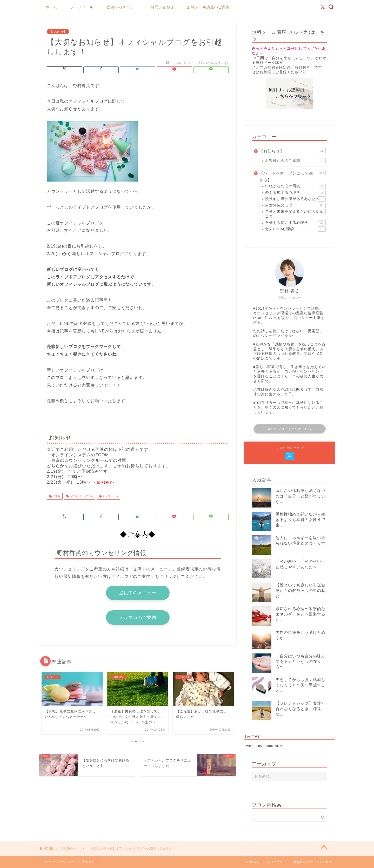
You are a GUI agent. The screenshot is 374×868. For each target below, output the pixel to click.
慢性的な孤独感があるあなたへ (295, 199)
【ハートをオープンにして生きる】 (292, 176)
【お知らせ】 (58, 32)
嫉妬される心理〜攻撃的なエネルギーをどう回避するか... (300, 614)
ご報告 (56, 496)
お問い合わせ (162, 7)
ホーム (51, 7)
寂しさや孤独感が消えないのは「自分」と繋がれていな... (300, 496)
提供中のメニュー (122, 7)
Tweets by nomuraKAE (265, 746)
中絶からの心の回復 (295, 186)
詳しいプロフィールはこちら (289, 429)
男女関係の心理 (295, 205)
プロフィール (82, 7)
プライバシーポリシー (59, 862)
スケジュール (110, 496)
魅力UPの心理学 (295, 229)
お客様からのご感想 (295, 161)
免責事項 (89, 862)
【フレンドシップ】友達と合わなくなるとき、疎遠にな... (300, 709)
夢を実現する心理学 (295, 193)
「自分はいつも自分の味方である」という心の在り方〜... (300, 661)
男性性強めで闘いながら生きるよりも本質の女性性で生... (300, 520)
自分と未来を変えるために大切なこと (295, 214)
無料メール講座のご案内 (208, 7)
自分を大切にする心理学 (295, 223)
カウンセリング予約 (81, 496)
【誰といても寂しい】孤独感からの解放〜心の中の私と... (300, 590)
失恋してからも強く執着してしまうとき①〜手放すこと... (300, 685)
